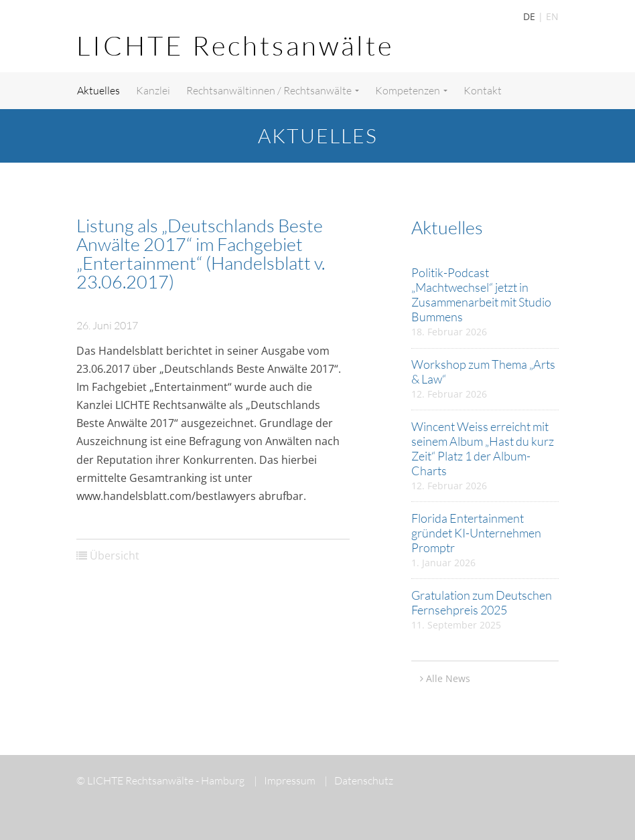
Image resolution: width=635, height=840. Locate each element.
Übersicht (115, 556)
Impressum (285, 780)
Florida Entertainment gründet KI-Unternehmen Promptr (476, 533)
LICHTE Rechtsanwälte (235, 45)
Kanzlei (153, 90)
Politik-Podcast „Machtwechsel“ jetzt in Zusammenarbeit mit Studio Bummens (481, 295)
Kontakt (483, 90)
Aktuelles (98, 90)
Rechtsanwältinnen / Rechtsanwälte (273, 90)
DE (529, 16)
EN (552, 16)
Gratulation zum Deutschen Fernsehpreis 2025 (482, 602)
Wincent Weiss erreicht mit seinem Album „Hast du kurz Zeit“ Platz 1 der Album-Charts (483, 448)
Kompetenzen (411, 90)
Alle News (448, 678)
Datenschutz (359, 780)
